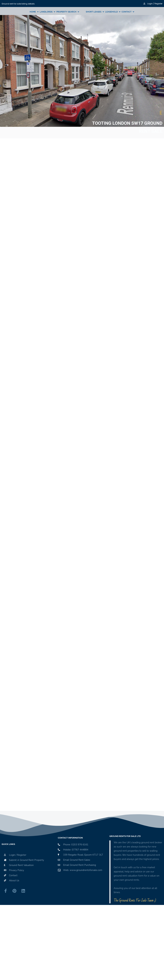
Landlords (46, 12)
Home (33, 12)
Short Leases (94, 12)
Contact (127, 12)
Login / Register (153, 4)
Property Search (66, 12)
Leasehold (111, 12)
